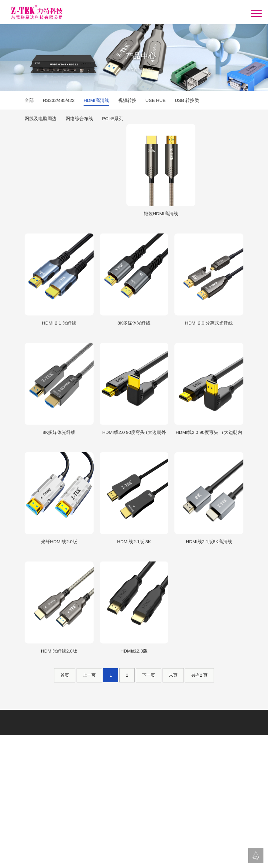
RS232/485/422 (59, 101)
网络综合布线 (79, 119)
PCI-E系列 (113, 119)
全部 (29, 101)
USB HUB (156, 101)
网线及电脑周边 (41, 119)
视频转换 (127, 101)
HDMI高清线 (96, 101)
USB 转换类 (187, 101)
